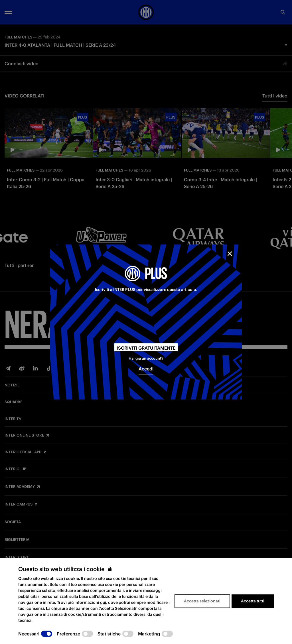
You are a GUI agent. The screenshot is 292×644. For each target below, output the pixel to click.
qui (103, 602)
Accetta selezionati (202, 601)
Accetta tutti (253, 601)
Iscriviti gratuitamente (146, 348)
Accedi (146, 369)
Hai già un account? (146, 358)
